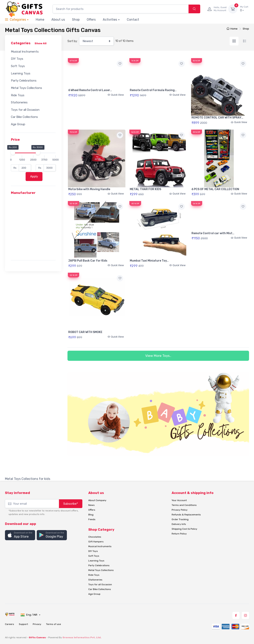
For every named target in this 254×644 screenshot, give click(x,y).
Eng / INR (29, 615)
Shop (76, 20)
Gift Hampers (96, 542)
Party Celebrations (24, 81)
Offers (91, 20)
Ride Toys (18, 95)
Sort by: (73, 41)
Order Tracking (180, 519)
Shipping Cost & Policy (184, 529)
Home (40, 20)
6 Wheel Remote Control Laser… (90, 90)
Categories (15, 20)
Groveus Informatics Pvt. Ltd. (82, 637)
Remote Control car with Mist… (213, 233)
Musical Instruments (25, 52)
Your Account (179, 500)
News (91, 505)
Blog (91, 515)
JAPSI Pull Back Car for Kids (88, 261)
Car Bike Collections (24, 117)
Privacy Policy (180, 510)
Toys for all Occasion (25, 110)
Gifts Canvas (37, 637)
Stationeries (19, 102)
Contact (133, 20)
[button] (20, 535)
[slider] (13, 153)
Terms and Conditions (184, 505)
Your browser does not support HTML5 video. (97, 73)
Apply (34, 176)
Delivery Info (179, 524)
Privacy (37, 624)
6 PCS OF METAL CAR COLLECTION (215, 189)
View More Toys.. (158, 356)
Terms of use (53, 624)
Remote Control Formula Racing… (153, 90)
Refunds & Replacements (186, 515)
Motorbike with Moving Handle (89, 189)
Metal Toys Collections (26, 88)
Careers (10, 624)
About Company (97, 500)
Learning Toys (21, 73)
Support (23, 624)
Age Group (18, 124)
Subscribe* (71, 504)
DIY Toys (17, 59)
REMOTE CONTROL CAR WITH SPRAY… (217, 118)
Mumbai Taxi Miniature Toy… (149, 261)
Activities (110, 20)
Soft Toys (18, 66)
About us (58, 20)
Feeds (92, 519)
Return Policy (179, 534)
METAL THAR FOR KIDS (145, 189)
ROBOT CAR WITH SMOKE (85, 332)
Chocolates (95, 537)
